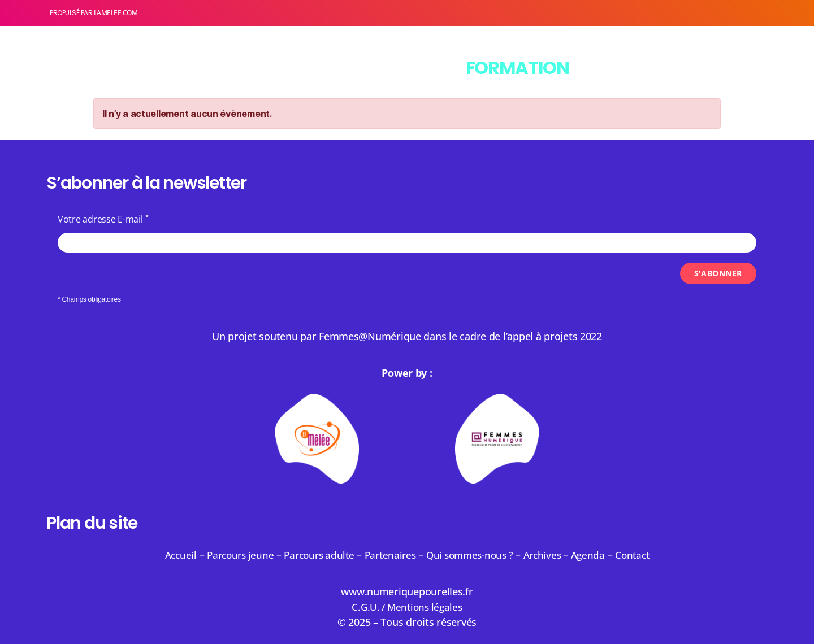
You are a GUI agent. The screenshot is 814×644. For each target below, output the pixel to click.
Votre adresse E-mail (100, 219)
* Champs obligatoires (89, 299)
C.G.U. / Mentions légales (407, 607)
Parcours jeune (231, 555)
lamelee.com (116, 13)
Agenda (597, 555)
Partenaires (389, 555)
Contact (644, 555)
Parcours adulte (314, 555)
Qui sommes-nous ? (473, 555)
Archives (551, 555)
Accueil (169, 555)
